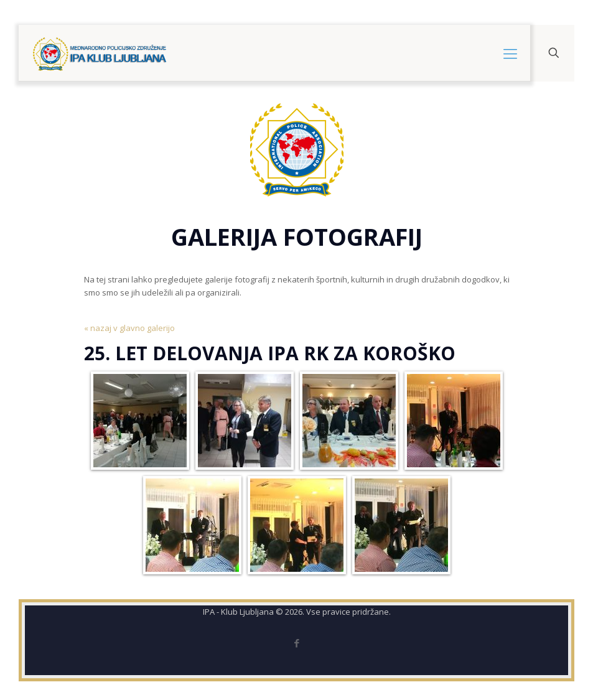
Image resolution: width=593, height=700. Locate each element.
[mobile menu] (510, 53)
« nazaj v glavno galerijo (129, 328)
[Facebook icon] (296, 643)
